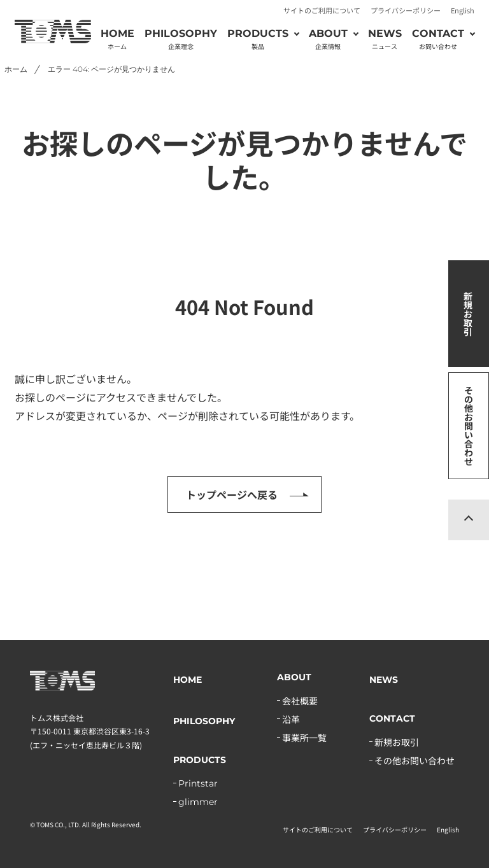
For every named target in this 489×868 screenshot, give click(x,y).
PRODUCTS (200, 760)
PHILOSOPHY (181, 39)
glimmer (198, 802)
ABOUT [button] (328, 39)
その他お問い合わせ (469, 426)
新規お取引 (468, 314)
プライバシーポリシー (406, 10)
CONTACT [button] (438, 39)
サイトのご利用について (322, 10)
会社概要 (300, 701)
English (463, 10)
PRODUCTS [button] (258, 39)
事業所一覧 (304, 738)
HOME (117, 39)
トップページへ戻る (232, 494)
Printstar (198, 783)
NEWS (385, 39)
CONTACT (392, 718)
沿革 (291, 719)
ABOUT (294, 677)
